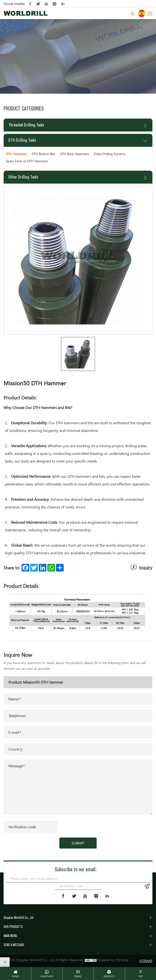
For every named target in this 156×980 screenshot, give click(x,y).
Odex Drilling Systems (110, 154)
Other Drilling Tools (23, 177)
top (141, 976)
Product (109, 976)
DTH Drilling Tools (22, 140)
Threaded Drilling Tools (26, 125)
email (78, 976)
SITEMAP (146, 961)
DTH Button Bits (44, 154)
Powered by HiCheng (113, 960)
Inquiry (146, 567)
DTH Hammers (16, 154)
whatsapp (47, 976)
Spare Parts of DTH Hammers (27, 161)
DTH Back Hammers (75, 154)
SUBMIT (78, 843)
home (15, 976)
